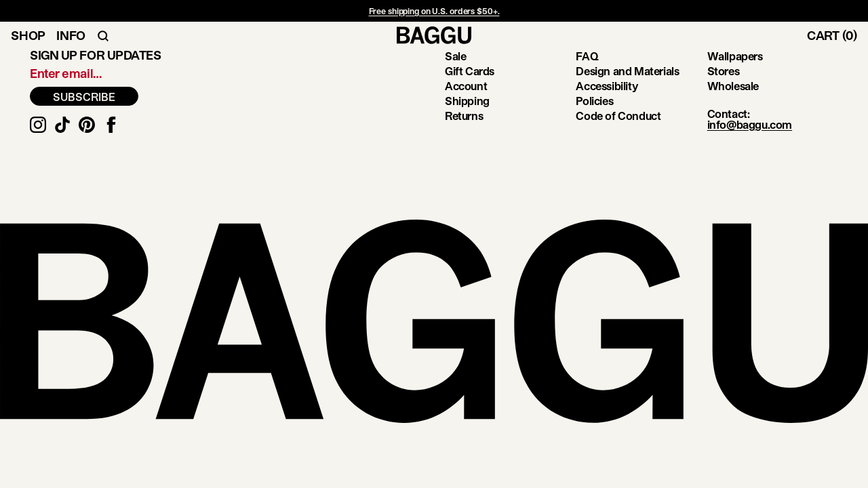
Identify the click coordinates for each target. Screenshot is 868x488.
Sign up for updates (95, 55)
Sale (455, 56)
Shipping (467, 101)
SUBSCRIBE (84, 97)
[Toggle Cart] (837, 35)
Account (466, 86)
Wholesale (733, 86)
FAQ (587, 56)
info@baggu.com (750, 124)
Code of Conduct (618, 116)
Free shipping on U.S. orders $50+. (434, 11)
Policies (594, 101)
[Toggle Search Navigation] (103, 35)
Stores (724, 71)
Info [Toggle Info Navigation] (71, 35)
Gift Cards (470, 71)
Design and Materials (627, 71)
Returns (464, 116)
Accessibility (607, 86)
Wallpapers (735, 56)
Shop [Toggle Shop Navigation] (28, 35)
